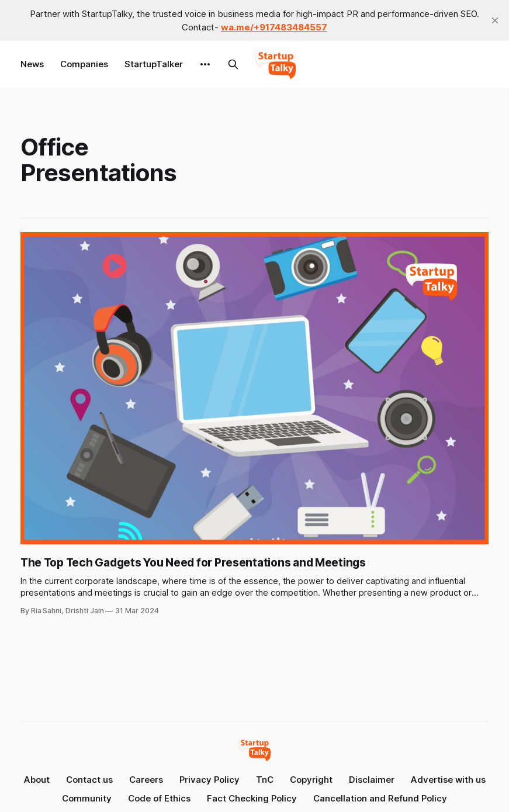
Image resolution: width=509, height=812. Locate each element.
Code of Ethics (159, 798)
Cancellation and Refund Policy (380, 798)
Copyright (311, 780)
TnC (265, 780)
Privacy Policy (210, 780)
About (37, 780)
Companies (84, 64)
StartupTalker (154, 64)
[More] (205, 64)
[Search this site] (233, 64)
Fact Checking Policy (252, 798)
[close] (495, 20)
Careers (146, 780)
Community (87, 798)
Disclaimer (372, 780)
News (32, 64)
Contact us (89, 780)
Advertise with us (448, 780)
